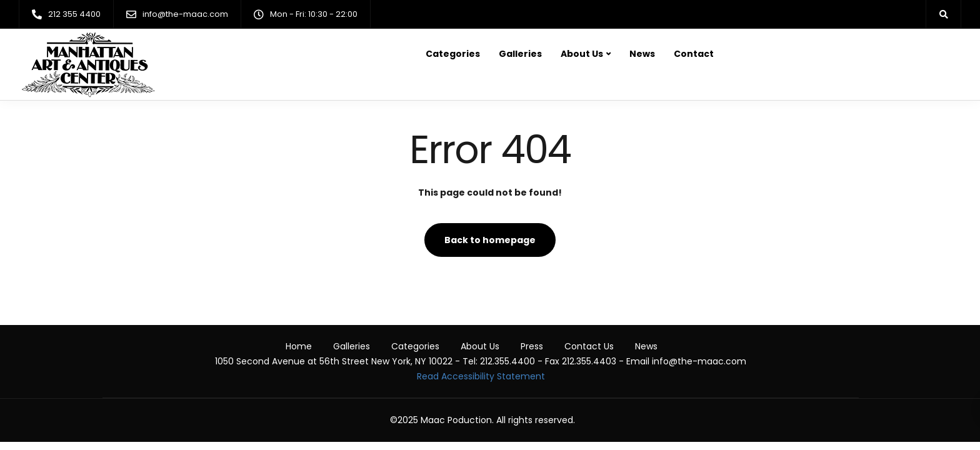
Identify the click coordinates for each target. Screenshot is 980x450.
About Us (582, 54)
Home (299, 346)
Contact (694, 54)
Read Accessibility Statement (481, 376)
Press (532, 346)
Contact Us (589, 346)
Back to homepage (490, 240)
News (642, 54)
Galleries (520, 54)
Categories (453, 54)
